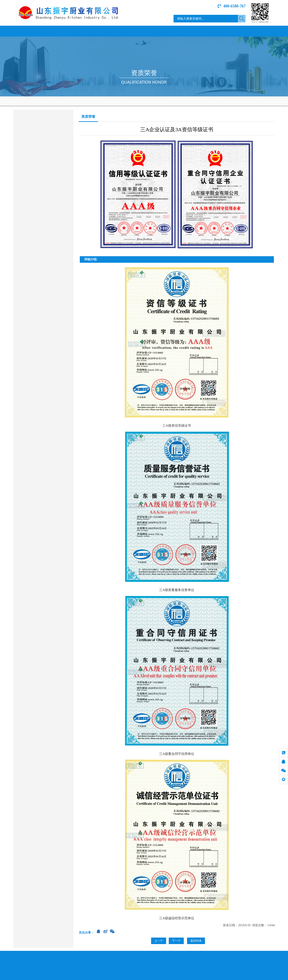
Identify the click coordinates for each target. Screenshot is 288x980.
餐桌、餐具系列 (27, 219)
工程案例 (193, 31)
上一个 (159, 941)
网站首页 (30, 31)
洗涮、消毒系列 (27, 162)
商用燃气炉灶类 (27, 128)
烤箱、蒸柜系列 (27, 174)
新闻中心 (95, 31)
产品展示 (128, 31)
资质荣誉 (160, 31)
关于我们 (62, 31)
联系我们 (259, 31)
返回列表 (196, 941)
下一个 (176, 941)
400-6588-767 (232, 6)
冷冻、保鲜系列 (27, 185)
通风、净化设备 (27, 208)
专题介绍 (226, 31)
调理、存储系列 (27, 151)
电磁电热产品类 (27, 140)
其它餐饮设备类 (27, 230)
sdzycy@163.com (36, 280)
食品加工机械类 (27, 196)
